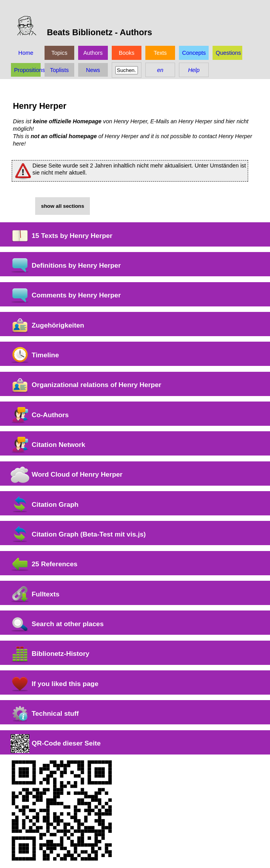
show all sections (63, 206)
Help (194, 70)
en (160, 70)
